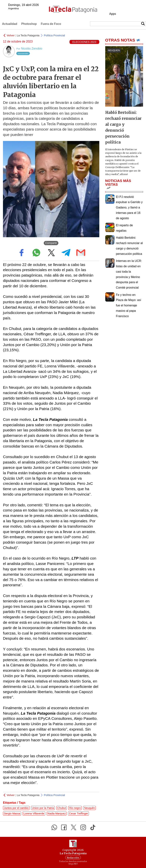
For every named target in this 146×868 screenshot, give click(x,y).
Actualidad (10, 24)
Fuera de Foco (51, 24)
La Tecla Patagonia (28, 35)
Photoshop (29, 24)
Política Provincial (54, 35)
